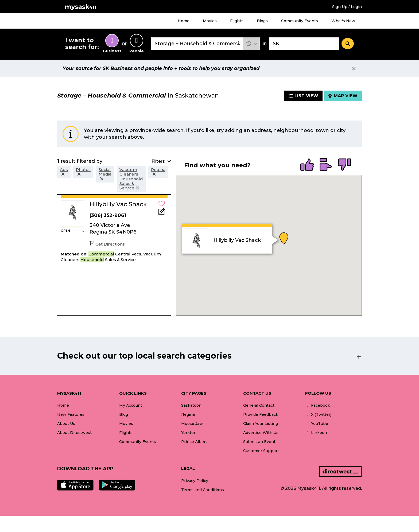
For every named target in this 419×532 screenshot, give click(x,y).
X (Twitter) (318, 414)
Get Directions (107, 244)
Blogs (262, 21)
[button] (252, 44)
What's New (343, 21)
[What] (197, 44)
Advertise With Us (261, 433)
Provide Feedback (261, 414)
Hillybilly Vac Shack (237, 240)
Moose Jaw (192, 424)
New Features (71, 414)
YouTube (317, 424)
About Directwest (74, 433)
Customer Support (261, 451)
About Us (66, 424)
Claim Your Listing (261, 424)
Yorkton (189, 433)
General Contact (259, 405)
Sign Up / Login (347, 7)
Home (184, 21)
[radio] (307, 165)
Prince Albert (194, 442)
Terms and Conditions (203, 490)
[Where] (304, 44)
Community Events (300, 21)
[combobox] (197, 44)
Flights (237, 21)
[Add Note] (162, 213)
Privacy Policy (195, 481)
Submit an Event (259, 442)
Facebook (318, 405)
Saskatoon (191, 405)
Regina (188, 414)
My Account (131, 405)
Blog (124, 414)
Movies (210, 21)
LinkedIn (317, 433)
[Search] (348, 44)
